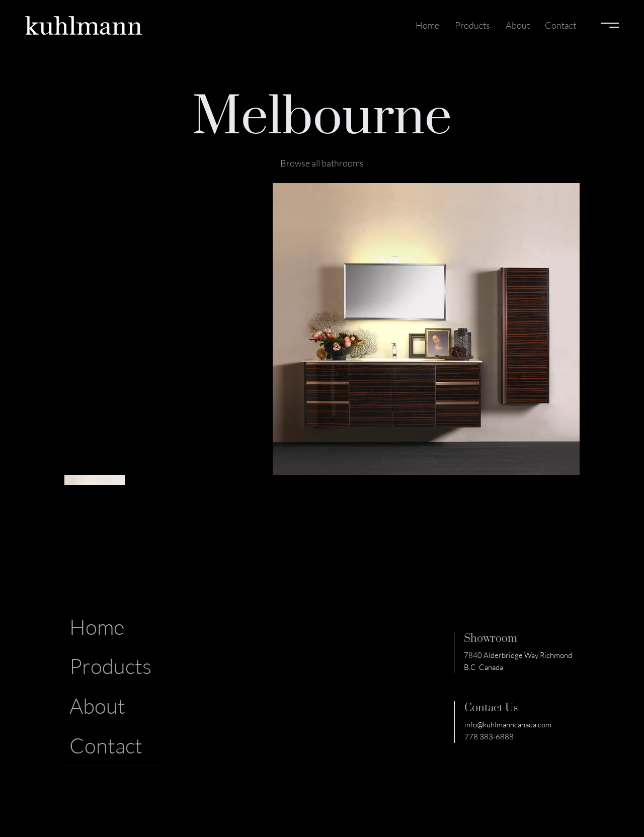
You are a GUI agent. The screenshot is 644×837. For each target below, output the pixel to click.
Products (110, 666)
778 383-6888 (489, 737)
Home (97, 626)
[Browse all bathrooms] (322, 163)
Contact (106, 745)
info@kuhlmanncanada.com (508, 725)
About (97, 705)
